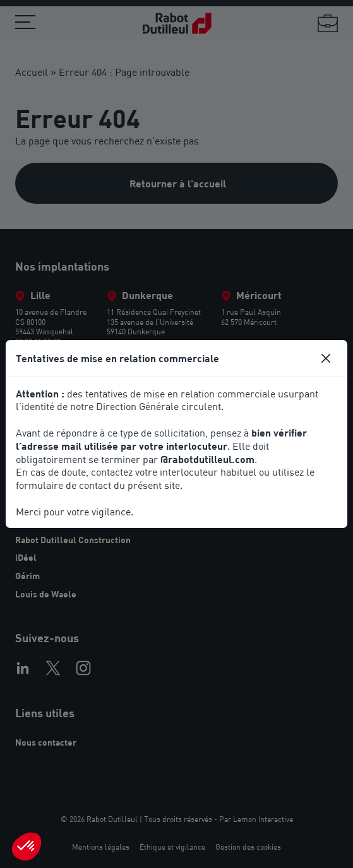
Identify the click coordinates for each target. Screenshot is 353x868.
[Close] (326, 358)
